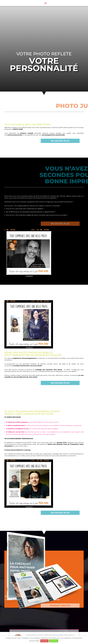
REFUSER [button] (44, 641)
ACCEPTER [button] (54, 641)
